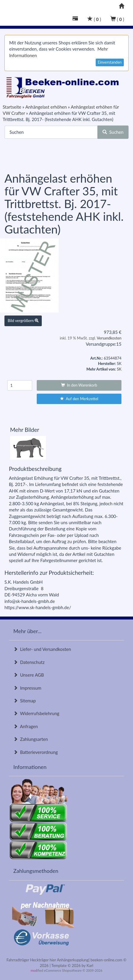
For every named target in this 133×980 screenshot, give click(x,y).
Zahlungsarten (31, 739)
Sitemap (25, 701)
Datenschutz (29, 662)
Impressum (27, 688)
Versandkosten (109, 338)
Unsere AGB (29, 675)
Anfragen (26, 726)
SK (119, 369)
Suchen (113, 132)
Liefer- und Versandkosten (42, 649)
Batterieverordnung (36, 752)
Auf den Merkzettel (79, 399)
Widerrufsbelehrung (36, 713)
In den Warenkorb (79, 385)
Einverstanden (110, 62)
